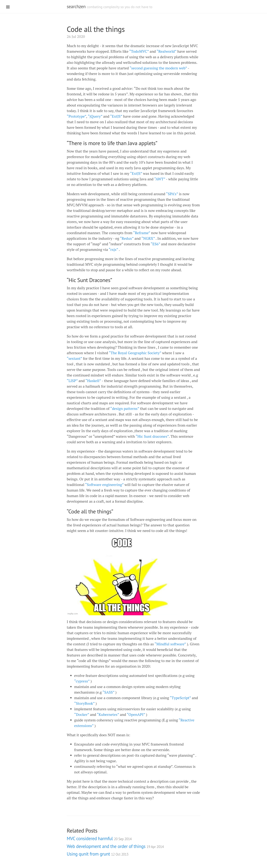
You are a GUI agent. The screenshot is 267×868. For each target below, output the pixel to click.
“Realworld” (166, 51)
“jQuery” (95, 116)
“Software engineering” (104, 485)
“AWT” (160, 179)
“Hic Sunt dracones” (152, 436)
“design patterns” (125, 408)
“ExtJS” (116, 116)
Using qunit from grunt (98, 854)
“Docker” (82, 714)
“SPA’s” (172, 194)
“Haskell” (93, 381)
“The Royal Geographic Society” (135, 353)
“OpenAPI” (136, 714)
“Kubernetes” (108, 714)
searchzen (76, 6)
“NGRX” (148, 238)
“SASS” (108, 692)
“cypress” (82, 681)
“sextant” (74, 358)
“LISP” (72, 381)
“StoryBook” (84, 703)
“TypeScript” (180, 698)
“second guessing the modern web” (158, 68)
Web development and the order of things (115, 846)
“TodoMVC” (139, 51)
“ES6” (155, 244)
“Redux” (127, 238)
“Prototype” (76, 116)
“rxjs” (113, 249)
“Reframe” (142, 233)
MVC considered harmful (99, 838)
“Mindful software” (170, 644)
